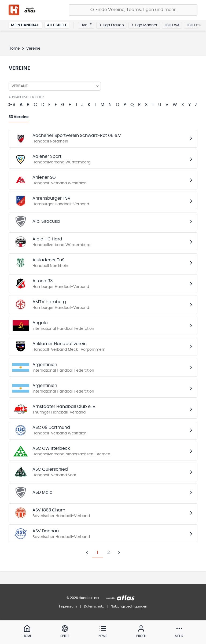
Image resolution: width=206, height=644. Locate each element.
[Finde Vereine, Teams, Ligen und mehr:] (133, 10)
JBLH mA (194, 25)
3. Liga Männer (144, 25)
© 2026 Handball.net (83, 598)
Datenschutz (94, 606)
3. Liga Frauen (111, 25)
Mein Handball (25, 25)
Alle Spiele (57, 25)
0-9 (11, 105)
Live (86, 25)
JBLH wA (172, 25)
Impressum (68, 606)
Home (14, 49)
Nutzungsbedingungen (129, 606)
